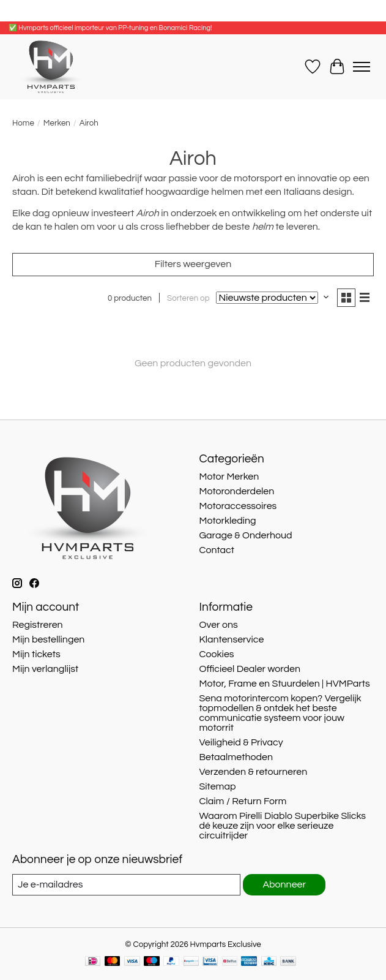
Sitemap (217, 786)
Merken (57, 123)
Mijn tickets (36, 654)
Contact (216, 550)
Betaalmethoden (236, 757)
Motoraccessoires (238, 506)
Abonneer (284, 884)
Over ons (218, 625)
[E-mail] (126, 885)
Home (23, 123)
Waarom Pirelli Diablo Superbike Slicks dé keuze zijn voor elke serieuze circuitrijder (282, 826)
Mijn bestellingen (48, 639)
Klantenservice (231, 639)
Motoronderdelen (236, 491)
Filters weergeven (193, 264)
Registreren (38, 625)
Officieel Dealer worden (250, 669)
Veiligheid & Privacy (241, 742)
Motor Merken (229, 477)
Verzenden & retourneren (253, 772)
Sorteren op (188, 298)
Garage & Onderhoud (245, 535)
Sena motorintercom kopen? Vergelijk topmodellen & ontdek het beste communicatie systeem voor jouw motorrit (280, 713)
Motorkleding (227, 521)
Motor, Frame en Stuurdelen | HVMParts (284, 684)
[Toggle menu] (362, 67)
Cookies (216, 654)
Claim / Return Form (243, 801)
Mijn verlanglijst (45, 669)
